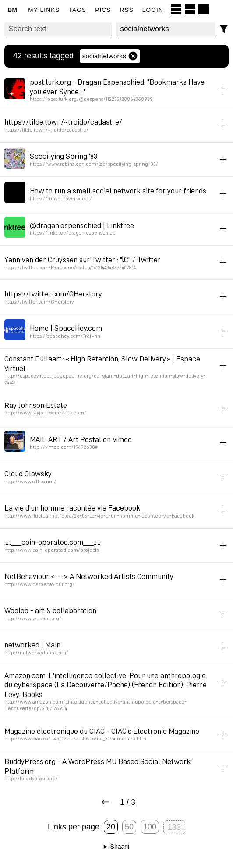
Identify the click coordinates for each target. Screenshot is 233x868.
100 (150, 827)
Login (153, 10)
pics (103, 10)
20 (111, 827)
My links (44, 10)
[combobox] (166, 29)
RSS (127, 10)
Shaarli (120, 847)
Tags (78, 10)
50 (129, 827)
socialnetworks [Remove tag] (110, 56)
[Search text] (58, 29)
